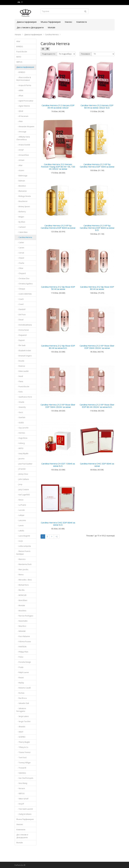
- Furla (19, 392)
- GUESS (20, 423)
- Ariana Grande (23, 145)
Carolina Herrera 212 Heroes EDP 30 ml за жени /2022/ (58, 106)
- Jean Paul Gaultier (24, 464)
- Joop (19, 484)
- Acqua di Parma (24, 85)
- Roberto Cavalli (24, 688)
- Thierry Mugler (23, 742)
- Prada (20, 667)
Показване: (86, 54)
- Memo (20, 575)
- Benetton (21, 186)
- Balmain (21, 181)
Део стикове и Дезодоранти (30, 27)
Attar (18, 41)
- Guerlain (21, 417)
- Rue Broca (22, 698)
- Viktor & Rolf (22, 799)
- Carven (20, 248)
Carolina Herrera (52, 35)
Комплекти (82, 22)
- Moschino (21, 611)
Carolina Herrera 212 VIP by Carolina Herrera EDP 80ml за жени (58, 227)
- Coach (20, 299)
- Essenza (21, 366)
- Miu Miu (20, 590)
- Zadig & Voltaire (24, 814)
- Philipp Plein (22, 652)
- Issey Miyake (22, 453)
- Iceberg (20, 443)
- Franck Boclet (23, 387)
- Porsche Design (24, 662)
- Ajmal (20, 111)
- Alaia (19, 121)
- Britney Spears (23, 206)
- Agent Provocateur (25, 101)
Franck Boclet (22, 52)
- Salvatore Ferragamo (21, 710)
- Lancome (21, 520)
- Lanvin (20, 526)
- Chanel (20, 258)
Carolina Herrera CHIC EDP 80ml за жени (97, 465)
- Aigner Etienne (23, 106)
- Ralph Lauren (23, 672)
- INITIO (20, 448)
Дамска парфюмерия (27, 22)
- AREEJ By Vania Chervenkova (23, 138)
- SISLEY (20, 732)
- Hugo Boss (22, 438)
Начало (18, 35)
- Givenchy (21, 407)
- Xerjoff (20, 804)
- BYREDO (21, 72)
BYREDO (20, 47)
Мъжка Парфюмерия (51, 22)
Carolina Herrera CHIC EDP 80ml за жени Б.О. (58, 524)
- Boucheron (22, 201)
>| (57, 537)
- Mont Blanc (22, 600)
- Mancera (21, 559)
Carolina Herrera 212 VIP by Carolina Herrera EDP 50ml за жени (97, 165)
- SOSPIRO (21, 737)
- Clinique (21, 289)
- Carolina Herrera (24, 237)
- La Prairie (21, 505)
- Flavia (20, 381)
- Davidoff (21, 309)
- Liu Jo (20, 541)
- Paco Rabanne (23, 636)
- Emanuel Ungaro (24, 356)
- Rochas (20, 693)
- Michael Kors (22, 585)
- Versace (21, 788)
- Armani (20, 160)
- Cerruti (20, 253)
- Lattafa (20, 531)
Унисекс (68, 22)
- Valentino (21, 773)
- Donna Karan (23, 330)
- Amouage (21, 132)
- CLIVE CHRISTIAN (24, 294)
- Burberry (21, 212)
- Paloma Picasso (24, 642)
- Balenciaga (22, 176)
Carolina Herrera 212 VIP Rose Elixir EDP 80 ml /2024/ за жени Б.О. (97, 406)
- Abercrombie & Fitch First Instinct (24, 79)
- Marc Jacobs (22, 569)
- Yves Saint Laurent (25, 809)
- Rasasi (20, 678)
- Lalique (20, 515)
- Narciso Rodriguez (25, 616)
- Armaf (20, 150)
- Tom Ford (21, 758)
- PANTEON (21, 647)
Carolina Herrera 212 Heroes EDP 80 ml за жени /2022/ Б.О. (97, 106)
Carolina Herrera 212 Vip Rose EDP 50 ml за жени (58, 288)
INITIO (19, 57)
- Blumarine (22, 191)
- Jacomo (20, 459)
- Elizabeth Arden (24, 351)
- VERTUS (20, 794)
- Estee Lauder (23, 371)
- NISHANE (21, 631)
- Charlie (20, 263)
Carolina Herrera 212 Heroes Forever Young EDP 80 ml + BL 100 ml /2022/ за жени (58, 167)
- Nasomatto (22, 621)
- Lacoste (21, 510)
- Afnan (20, 96)
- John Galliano (23, 479)
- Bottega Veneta (24, 196)
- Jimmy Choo (22, 474)
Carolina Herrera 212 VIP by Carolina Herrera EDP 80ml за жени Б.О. (97, 228)
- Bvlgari (20, 217)
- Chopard (21, 273)
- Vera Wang (22, 783)
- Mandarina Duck (24, 564)
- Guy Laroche (22, 428)
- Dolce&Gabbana (24, 325)
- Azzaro (20, 170)
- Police (20, 657)
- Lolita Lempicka (24, 546)
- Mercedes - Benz (24, 580)
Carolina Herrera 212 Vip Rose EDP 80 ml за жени (97, 288)
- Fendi (20, 376)
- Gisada (20, 402)
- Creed (20, 304)
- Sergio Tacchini (23, 721)
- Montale (21, 605)
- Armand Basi (23, 155)
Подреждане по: (49, 54)
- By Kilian (21, 222)
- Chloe (20, 268)
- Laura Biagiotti (23, 536)
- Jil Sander (21, 469)
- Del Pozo (21, 315)
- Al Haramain (22, 116)
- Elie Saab (21, 345)
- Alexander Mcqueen (25, 126)
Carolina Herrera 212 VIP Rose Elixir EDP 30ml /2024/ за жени (97, 347)
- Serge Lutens (22, 716)
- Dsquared (21, 335)
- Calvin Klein (22, 232)
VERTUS (19, 62)
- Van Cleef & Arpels (25, 778)
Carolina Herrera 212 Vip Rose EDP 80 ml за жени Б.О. (58, 347)
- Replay (20, 683)
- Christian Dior (23, 279)
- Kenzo (20, 500)
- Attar (19, 165)
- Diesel (20, 320)
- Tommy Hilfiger (24, 763)
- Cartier (20, 242)
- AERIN (20, 90)
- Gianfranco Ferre (24, 397)
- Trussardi (21, 768)
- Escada (20, 361)
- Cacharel (21, 227)
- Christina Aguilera (24, 284)
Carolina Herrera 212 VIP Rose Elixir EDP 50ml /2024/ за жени (58, 406)
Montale (52, 27)
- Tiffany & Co (22, 747)
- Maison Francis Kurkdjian (23, 553)
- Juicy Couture (23, 489)
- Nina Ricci (21, 626)
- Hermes (21, 433)
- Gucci (20, 412)
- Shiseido (21, 727)
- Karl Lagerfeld (23, 495)
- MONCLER (21, 595)
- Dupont (20, 340)
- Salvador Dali (23, 703)
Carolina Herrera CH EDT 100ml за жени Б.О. (58, 465)
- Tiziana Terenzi (23, 752)
